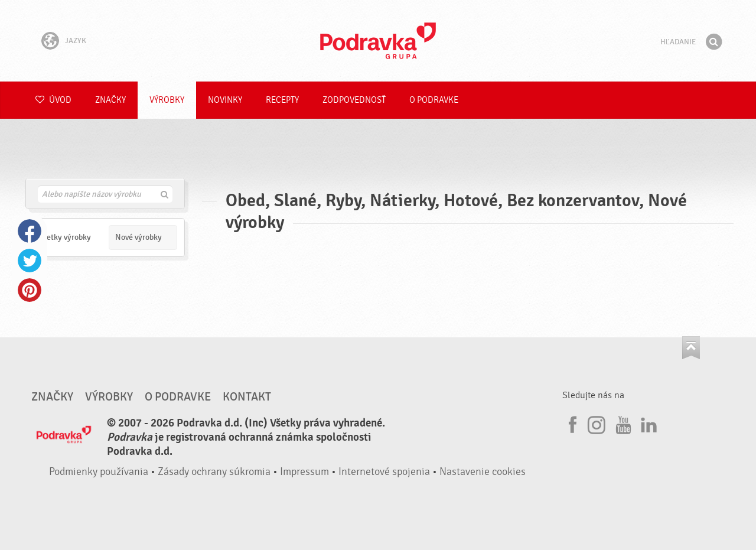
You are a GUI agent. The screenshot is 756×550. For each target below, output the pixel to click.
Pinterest (30, 290)
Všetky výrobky (65, 237)
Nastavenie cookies (483, 472)
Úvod (53, 100)
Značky (110, 100)
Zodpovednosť (354, 100)
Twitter (30, 261)
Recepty (282, 100)
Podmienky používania (99, 472)
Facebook (30, 231)
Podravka (378, 41)
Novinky (225, 100)
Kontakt (247, 397)
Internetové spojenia (384, 472)
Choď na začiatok (691, 348)
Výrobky (167, 100)
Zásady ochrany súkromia (214, 472)
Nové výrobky (139, 237)
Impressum (304, 472)
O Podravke (434, 100)
